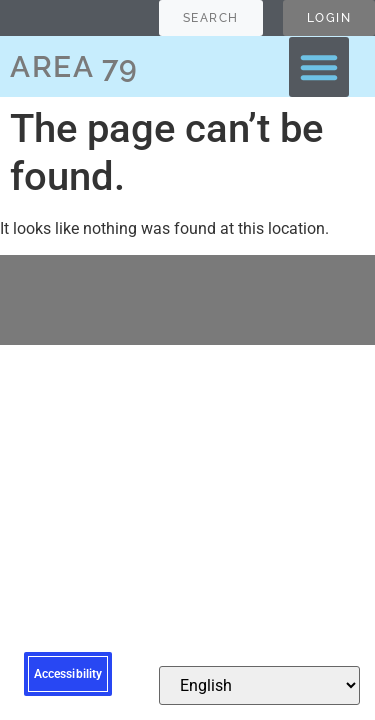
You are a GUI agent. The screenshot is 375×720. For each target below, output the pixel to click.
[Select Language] (259, 685)
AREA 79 (74, 66)
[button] (319, 67)
